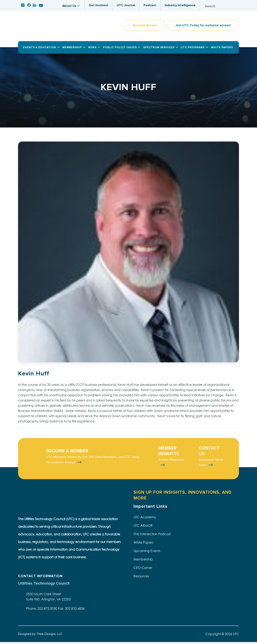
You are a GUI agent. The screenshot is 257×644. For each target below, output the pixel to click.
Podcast (150, 5)
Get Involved (98, 5)
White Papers (143, 544)
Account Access (145, 27)
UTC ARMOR (143, 528)
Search (235, 6)
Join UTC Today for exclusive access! (203, 27)
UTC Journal (126, 5)
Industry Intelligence (180, 5)
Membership (143, 561)
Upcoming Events (147, 553)
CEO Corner (143, 570)
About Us (69, 6)
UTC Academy (145, 519)
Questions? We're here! (211, 464)
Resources (141, 578)
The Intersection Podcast (152, 536)
